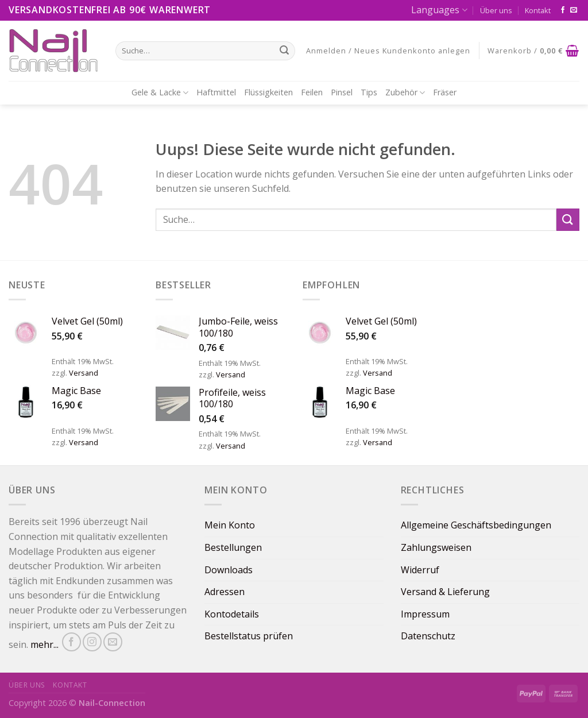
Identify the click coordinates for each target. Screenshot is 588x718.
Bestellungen (233, 547)
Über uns (496, 10)
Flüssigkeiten (268, 92)
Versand (84, 373)
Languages (439, 10)
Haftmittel (216, 92)
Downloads (229, 570)
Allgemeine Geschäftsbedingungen (476, 525)
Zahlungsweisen (436, 547)
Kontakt (538, 10)
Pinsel (342, 92)
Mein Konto (230, 525)
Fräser (445, 92)
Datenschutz (428, 636)
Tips (369, 92)
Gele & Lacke (160, 92)
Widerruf (420, 570)
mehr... (45, 645)
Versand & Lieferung (445, 592)
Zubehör (405, 92)
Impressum (425, 614)
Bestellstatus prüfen (249, 636)
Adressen (225, 592)
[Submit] (568, 220)
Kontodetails (232, 614)
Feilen (312, 92)
